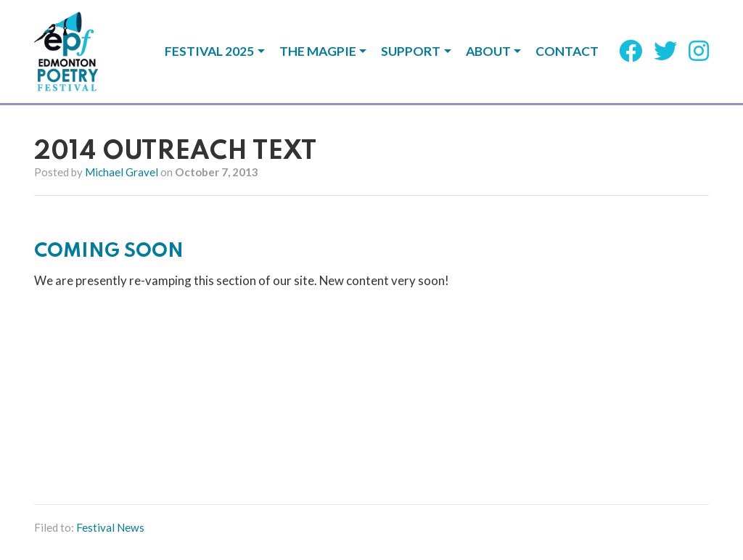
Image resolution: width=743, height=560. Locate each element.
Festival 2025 (209, 52)
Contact (567, 52)
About (488, 52)
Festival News (110, 527)
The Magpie (318, 52)
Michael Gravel (122, 172)
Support (411, 52)
